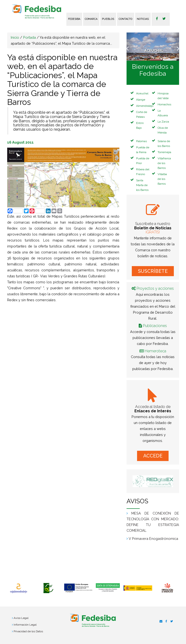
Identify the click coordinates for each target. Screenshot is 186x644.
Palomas (141, 141)
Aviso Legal (21, 618)
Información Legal (25, 625)
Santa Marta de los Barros (142, 185)
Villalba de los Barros (162, 179)
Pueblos (108, 19)
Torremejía (164, 152)
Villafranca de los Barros (164, 163)
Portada (29, 37)
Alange (141, 100)
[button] (130, 47)
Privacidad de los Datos (28, 631)
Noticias (143, 19)
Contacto (125, 19)
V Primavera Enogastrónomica (153, 539)
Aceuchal (142, 93)
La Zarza (163, 122)
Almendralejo (145, 106)
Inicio (15, 37)
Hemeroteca (155, 351)
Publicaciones (155, 326)
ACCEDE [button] (153, 456)
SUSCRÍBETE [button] (153, 271)
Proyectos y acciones (155, 288)
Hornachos (164, 104)
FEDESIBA (74, 19)
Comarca (91, 19)
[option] (19, 588)
